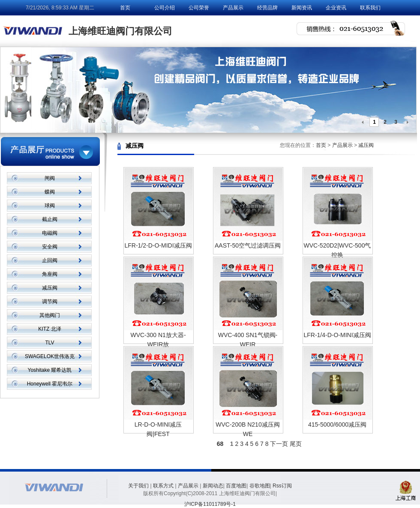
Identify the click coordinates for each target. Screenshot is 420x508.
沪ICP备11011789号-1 (210, 504)
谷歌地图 (260, 486)
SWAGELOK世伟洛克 (50, 356)
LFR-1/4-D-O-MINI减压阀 (337, 335)
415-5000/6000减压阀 (337, 424)
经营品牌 (267, 8)
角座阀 (50, 274)
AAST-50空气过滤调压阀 (248, 245)
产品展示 (233, 8)
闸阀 (50, 178)
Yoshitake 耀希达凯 (50, 370)
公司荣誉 (199, 8)
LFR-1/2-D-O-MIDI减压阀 (158, 245)
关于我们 (138, 486)
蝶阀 (50, 192)
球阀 (50, 206)
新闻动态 (213, 486)
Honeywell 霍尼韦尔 (50, 384)
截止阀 (50, 219)
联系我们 (370, 8)
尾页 (296, 444)
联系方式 (163, 486)
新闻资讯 (302, 8)
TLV (49, 343)
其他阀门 (50, 315)
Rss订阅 (282, 486)
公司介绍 (165, 8)
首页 (125, 8)
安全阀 (50, 247)
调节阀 (50, 302)
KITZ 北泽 (49, 329)
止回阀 (50, 260)
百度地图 (236, 486)
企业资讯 (336, 8)
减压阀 (50, 288)
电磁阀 (50, 233)
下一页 (279, 444)
